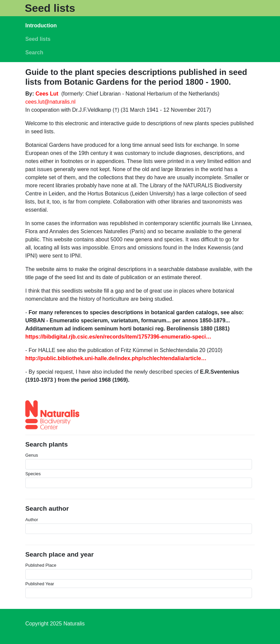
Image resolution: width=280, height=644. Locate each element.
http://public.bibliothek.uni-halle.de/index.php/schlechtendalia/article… (116, 358)
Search (34, 52)
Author (32, 520)
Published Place (41, 565)
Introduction (41, 25)
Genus (32, 455)
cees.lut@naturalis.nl (50, 102)
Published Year (40, 584)
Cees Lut (47, 94)
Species (33, 474)
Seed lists (50, 8)
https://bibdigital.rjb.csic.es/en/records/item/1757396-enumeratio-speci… (118, 337)
